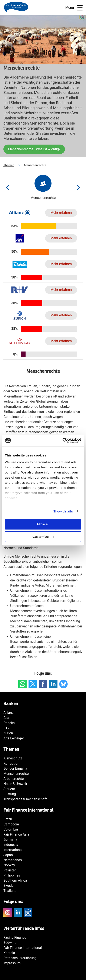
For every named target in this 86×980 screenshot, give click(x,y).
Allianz (9, 713)
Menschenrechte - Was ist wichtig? (34, 149)
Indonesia (11, 845)
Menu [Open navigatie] (74, 8)
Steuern (9, 789)
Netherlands (13, 860)
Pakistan (10, 870)
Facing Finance (15, 938)
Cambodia (11, 824)
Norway (9, 865)
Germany (10, 840)
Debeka (9, 723)
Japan (8, 855)
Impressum (12, 963)
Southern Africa (15, 880)
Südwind (10, 943)
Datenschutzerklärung (20, 958)
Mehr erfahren (61, 213)
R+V (6, 728)
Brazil (8, 819)
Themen (9, 165)
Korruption (11, 763)
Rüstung (10, 794)
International (13, 850)
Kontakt (9, 953)
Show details (63, 511)
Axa (6, 718)
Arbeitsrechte (14, 779)
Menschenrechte (16, 774)
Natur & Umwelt (15, 784)
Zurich (8, 733)
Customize (43, 537)
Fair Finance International (23, 948)
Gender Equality (15, 768)
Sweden (9, 886)
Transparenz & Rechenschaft (25, 799)
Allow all (43, 524)
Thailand (10, 891)
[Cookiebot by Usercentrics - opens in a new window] (62, 440)
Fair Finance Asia (16, 834)
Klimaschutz (13, 758)
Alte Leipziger (14, 738)
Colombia (11, 829)
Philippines (12, 875)
